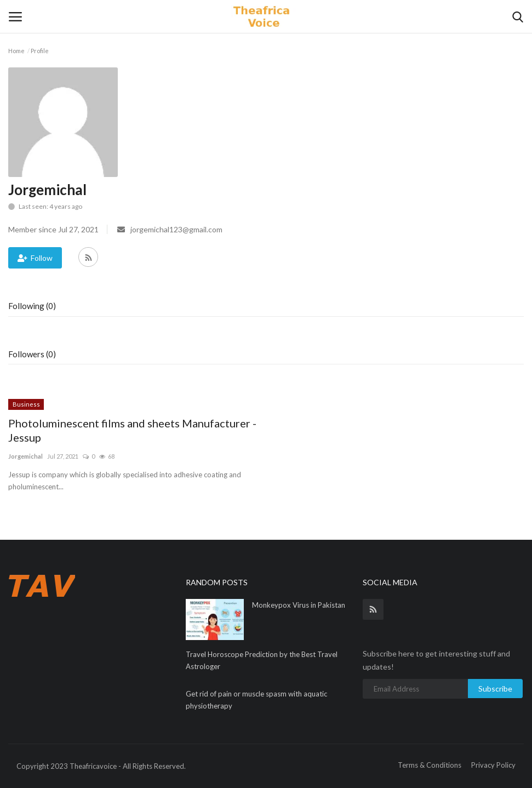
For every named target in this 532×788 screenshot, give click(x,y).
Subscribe (495, 689)
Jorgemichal (25, 456)
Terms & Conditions (430, 765)
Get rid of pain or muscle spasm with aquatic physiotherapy (256, 700)
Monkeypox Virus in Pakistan (299, 605)
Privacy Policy (493, 765)
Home (16, 51)
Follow (35, 258)
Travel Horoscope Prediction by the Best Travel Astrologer (262, 660)
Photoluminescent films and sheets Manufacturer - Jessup (132, 430)
